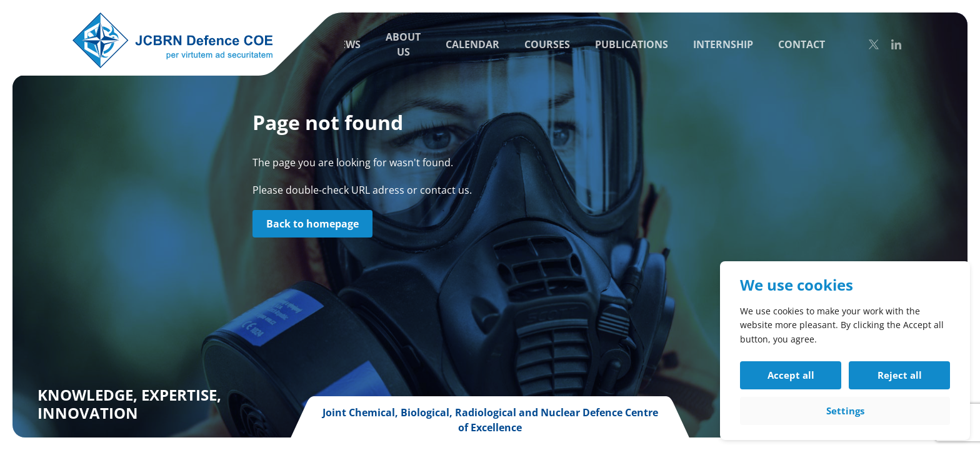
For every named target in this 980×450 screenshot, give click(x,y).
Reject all (900, 375)
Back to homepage (312, 224)
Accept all (791, 375)
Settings (845, 411)
